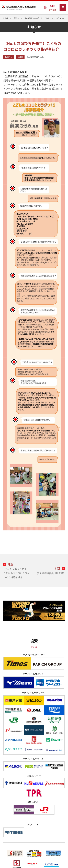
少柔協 (20, 57)
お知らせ (9, 57)
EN (45, 7)
